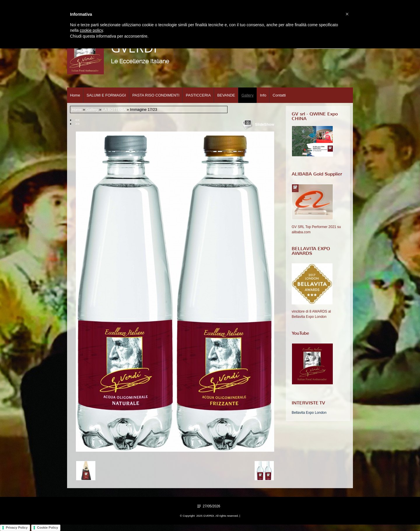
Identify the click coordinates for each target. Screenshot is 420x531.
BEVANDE (226, 95)
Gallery (247, 95)
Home (75, 95)
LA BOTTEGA (114, 109)
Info (263, 95)
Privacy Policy (17, 528)
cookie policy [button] (91, 30)
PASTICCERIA (198, 95)
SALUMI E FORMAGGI (106, 95)
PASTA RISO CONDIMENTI (156, 95)
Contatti (279, 95)
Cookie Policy (48, 528)
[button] (347, 14)
